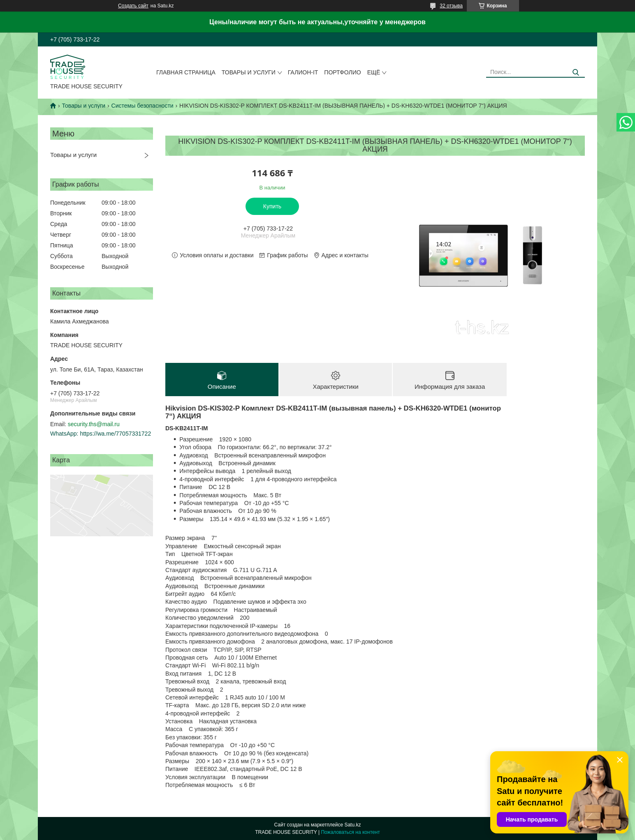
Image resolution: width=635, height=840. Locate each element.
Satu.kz (352, 825)
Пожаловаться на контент (350, 832)
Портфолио (342, 72)
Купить (272, 206)
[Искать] (576, 73)
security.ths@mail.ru (94, 424)
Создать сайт (133, 6)
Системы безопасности (143, 106)
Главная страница (186, 72)
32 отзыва (451, 6)
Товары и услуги (249, 72)
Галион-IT (303, 72)
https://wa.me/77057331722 (115, 434)
